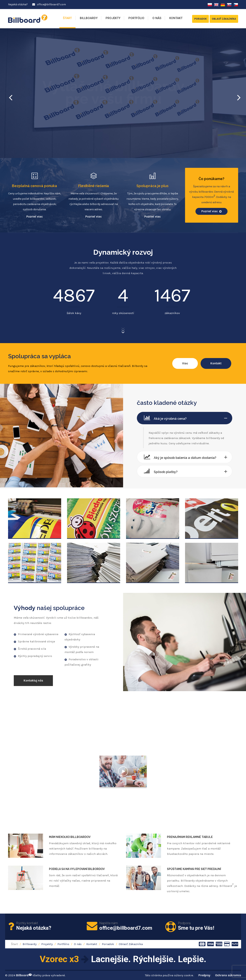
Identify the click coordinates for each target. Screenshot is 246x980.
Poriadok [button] (200, 19)
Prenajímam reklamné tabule (190, 837)
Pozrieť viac (35, 217)
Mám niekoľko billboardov (70, 837)
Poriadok (108, 944)
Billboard (24, 975)
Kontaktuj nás (33, 681)
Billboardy (89, 18)
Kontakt (176, 18)
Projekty (113, 18)
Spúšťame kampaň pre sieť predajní (194, 869)
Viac (185, 363)
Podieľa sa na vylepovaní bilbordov (77, 869)
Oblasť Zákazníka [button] (224, 19)
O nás (157, 18)
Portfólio (136, 18)
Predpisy (204, 975)
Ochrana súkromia (228, 975)
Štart (67, 18)
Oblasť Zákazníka (131, 944)
